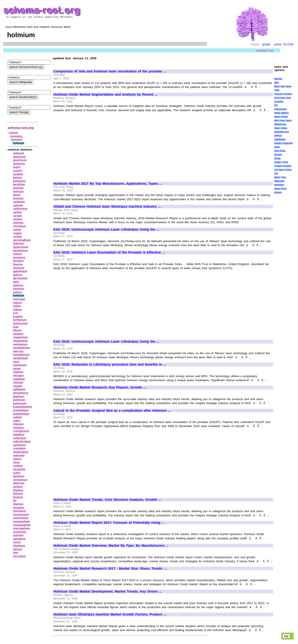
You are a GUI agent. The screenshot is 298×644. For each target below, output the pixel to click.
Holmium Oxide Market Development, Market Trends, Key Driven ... (108, 591)
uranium (18, 535)
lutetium (18, 334)
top (286, 636)
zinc (16, 553)
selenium (19, 456)
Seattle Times (281, 162)
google (266, 44)
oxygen (18, 386)
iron (16, 313)
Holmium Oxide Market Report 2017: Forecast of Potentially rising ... (109, 523)
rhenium (18, 424)
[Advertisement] (91, 145)
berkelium (19, 181)
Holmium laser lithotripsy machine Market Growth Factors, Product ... (110, 614)
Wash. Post (280, 177)
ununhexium (21, 515)
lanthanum (20, 320)
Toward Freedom (283, 166)
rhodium (18, 428)
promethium (21, 410)
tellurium (19, 483)
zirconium (19, 556)
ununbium (20, 511)
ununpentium (22, 521)
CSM (277, 90)
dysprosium (21, 247)
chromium (20, 226)
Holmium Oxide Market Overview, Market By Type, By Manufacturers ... (111, 546)
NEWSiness (280, 124)
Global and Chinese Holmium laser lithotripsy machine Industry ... (107, 206)
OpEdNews (280, 140)
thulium (18, 497)
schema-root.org (21, 128)
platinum (19, 397)
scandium (19, 448)
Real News (280, 151)
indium (17, 303)
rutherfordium (22, 442)
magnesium (21, 337)
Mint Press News (283, 121)
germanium (20, 278)
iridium (18, 310)
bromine (18, 198)
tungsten (19, 508)
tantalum (19, 476)
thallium (18, 490)
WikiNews (279, 185)
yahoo (278, 44)
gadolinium (20, 271)
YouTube (288, 44)
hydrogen (19, 299)
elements (17, 140)
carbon (18, 212)
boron (17, 195)
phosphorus (21, 393)
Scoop (277, 158)
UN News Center (283, 170)
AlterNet (278, 79)
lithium (17, 330)
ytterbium (19, 546)
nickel (17, 369)
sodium (18, 466)
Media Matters (281, 113)
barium (18, 178)
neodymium (21, 358)
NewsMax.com (282, 132)
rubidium (19, 435)
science (14, 133)
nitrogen (18, 376)
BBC (277, 83)
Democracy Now (283, 98)
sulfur (17, 473)
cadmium (19, 202)
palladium (19, 389)
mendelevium (22, 348)
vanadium (19, 539)
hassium (19, 289)
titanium (18, 504)
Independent (280, 109)
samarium (19, 445)
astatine (18, 174)
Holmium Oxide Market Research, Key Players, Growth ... (100, 387)
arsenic (18, 171)
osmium (18, 382)
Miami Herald (281, 117)
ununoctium (21, 518)
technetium (20, 480)
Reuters (278, 155)
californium (20, 209)
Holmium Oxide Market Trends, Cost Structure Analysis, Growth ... (107, 500)
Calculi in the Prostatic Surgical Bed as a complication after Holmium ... (112, 411)
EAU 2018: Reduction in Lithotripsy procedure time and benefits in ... (110, 364)
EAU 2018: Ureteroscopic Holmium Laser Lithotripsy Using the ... (106, 229)
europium (19, 258)
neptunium (20, 365)
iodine (17, 306)
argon (17, 167)
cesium (18, 219)
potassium (20, 403)
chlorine (18, 223)
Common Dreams (283, 94)
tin (15, 501)
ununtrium (20, 532)
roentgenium (21, 431)
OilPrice (278, 136)
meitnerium (20, 344)
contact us (265, 50)
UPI (276, 174)
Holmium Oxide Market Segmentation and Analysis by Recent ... (105, 94)
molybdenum (21, 355)
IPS (276, 105)
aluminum (19, 157)
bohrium (18, 192)
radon (17, 421)
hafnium (18, 285)
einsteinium (21, 251)
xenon (17, 542)
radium (18, 417)
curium (18, 237)
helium (17, 292)
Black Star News (283, 87)
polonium (19, 400)
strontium (19, 469)
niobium (18, 372)
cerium (17, 216)
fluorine (18, 264)
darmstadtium (22, 240)
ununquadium (22, 525)
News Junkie (281, 128)
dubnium (19, 243)
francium (19, 268)
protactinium (21, 414)
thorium (18, 494)
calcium (18, 205)
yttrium (18, 549)
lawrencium (20, 323)
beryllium (19, 184)
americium (20, 160)
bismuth (18, 188)
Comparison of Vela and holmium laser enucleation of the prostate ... (110, 71)
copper (18, 233)
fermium (18, 261)
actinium (19, 153)
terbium (18, 487)
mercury (18, 351)
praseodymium (23, 407)
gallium (18, 275)
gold (16, 282)
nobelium (19, 379)
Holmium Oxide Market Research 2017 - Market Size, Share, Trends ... (110, 568)
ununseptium (21, 528)
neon (16, 362)
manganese (20, 341)
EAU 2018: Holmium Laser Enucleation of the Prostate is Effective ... (109, 252)
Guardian (279, 102)
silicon (17, 459)
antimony (19, 164)
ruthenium (20, 438)
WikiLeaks (279, 181)
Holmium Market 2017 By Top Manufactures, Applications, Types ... (108, 184)
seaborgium (21, 452)
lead (16, 327)
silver (17, 462)
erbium (18, 254)
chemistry (16, 136)
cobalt (17, 230)
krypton (18, 317)
